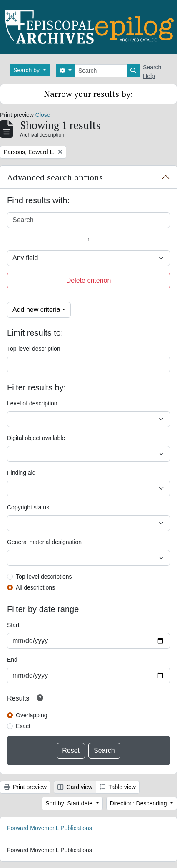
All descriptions (35, 587)
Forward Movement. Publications (50, 828)
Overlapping (32, 715)
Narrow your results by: (88, 94)
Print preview (25, 787)
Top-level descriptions (44, 577)
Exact (23, 726)
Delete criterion (89, 280)
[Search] (101, 71)
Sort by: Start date (70, 803)
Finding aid (21, 473)
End (12, 660)
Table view (118, 787)
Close (43, 115)
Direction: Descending (139, 803)
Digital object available (36, 438)
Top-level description (34, 349)
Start (13, 625)
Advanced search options (55, 177)
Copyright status (28, 507)
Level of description (32, 403)
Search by (27, 70)
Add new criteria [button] (36, 310)
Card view (75, 787)
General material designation (44, 542)
